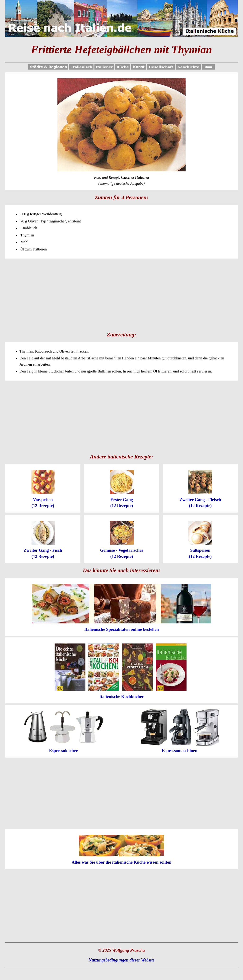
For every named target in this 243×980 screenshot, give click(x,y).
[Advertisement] (121, 294)
